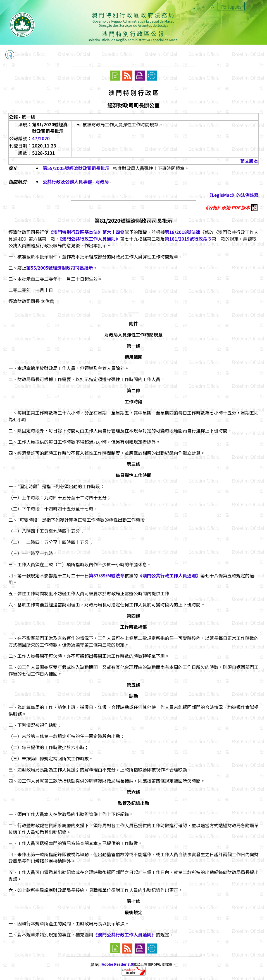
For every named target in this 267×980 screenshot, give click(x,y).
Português (231, 7)
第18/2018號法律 (183, 232)
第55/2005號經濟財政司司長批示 (76, 168)
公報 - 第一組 (22, 117)
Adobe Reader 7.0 (117, 964)
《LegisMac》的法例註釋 (233, 195)
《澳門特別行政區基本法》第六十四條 (87, 232)
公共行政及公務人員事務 (67, 182)
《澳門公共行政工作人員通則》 (90, 239)
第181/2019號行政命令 (188, 239)
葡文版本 (249, 161)
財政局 (102, 182)
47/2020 (41, 138)
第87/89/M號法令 (107, 575)
